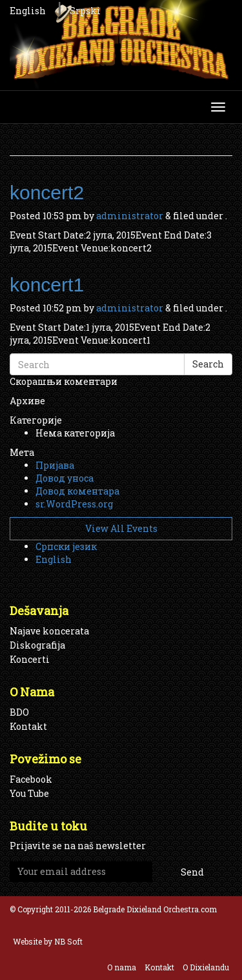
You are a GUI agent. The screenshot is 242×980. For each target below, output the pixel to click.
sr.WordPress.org (74, 504)
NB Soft (68, 941)
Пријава (55, 465)
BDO (19, 712)
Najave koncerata (49, 631)
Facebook (31, 779)
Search (208, 364)
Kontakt (28, 726)
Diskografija (37, 645)
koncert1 (47, 285)
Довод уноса (65, 478)
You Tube (29, 793)
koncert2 (47, 192)
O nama (122, 967)
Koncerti (30, 659)
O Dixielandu (206, 967)
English (28, 11)
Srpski (85, 11)
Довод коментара (77, 491)
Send (192, 872)
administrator (130, 216)
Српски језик (66, 546)
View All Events (121, 528)
